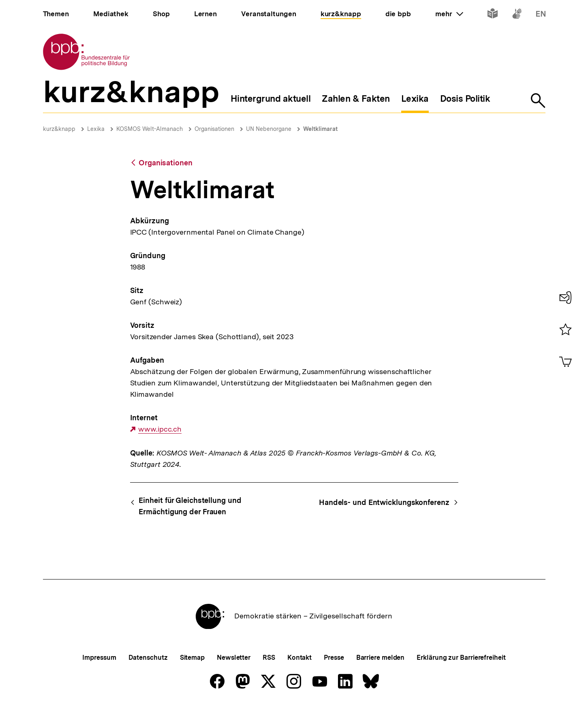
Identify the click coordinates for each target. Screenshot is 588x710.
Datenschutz (148, 658)
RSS (269, 658)
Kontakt (299, 658)
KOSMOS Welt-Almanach (150, 129)
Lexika (96, 129)
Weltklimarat (320, 129)
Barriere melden (381, 658)
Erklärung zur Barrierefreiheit (461, 658)
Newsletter (234, 658)
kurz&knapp (59, 129)
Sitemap (192, 658)
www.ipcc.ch (160, 429)
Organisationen (214, 129)
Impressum (99, 658)
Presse (334, 658)
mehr (449, 14)
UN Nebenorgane (269, 129)
